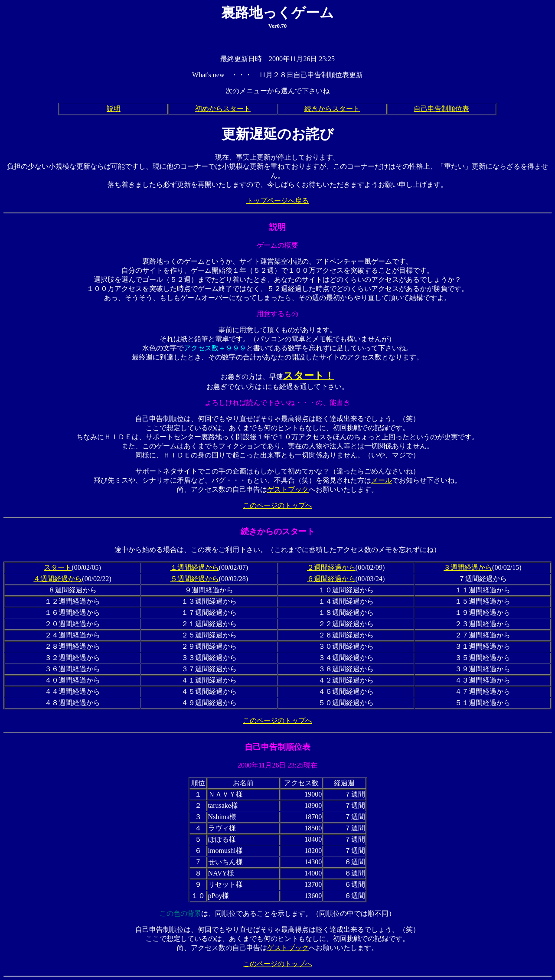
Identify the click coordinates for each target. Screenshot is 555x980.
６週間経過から (331, 579)
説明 (114, 109)
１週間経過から (195, 567)
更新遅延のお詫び (278, 134)
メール (382, 480)
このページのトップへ (277, 505)
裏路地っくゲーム (277, 13)
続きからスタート (332, 109)
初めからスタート (223, 109)
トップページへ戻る (277, 201)
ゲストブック (288, 489)
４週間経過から (58, 579)
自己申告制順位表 (441, 109)
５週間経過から (195, 579)
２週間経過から (331, 567)
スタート (58, 567)
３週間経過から (468, 567)
